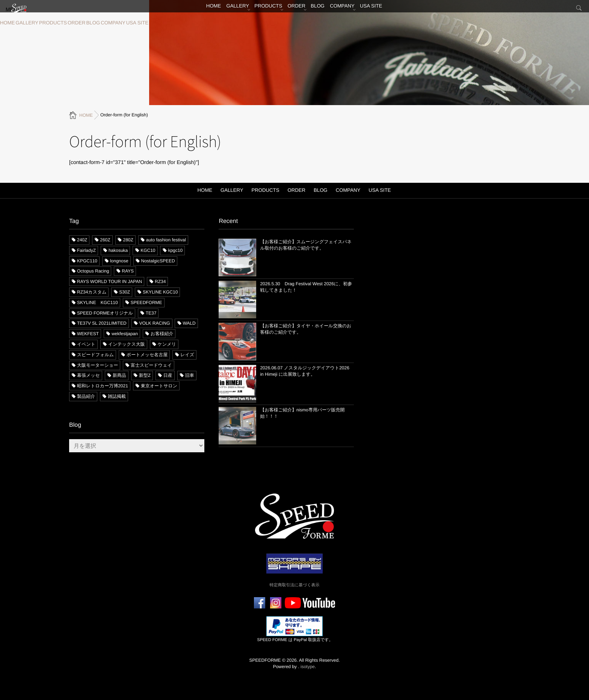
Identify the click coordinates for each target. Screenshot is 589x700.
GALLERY (25, 23)
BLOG (85, 23)
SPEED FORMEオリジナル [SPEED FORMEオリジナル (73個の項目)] (105, 313)
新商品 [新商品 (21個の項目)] (119, 375)
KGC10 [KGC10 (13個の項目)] (148, 250)
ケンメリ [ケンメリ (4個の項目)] (167, 344)
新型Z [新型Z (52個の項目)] (145, 375)
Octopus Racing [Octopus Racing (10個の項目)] (93, 271)
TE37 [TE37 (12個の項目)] (151, 313)
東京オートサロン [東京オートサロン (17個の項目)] (159, 386)
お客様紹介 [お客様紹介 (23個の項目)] (162, 334)
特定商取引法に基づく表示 (295, 585)
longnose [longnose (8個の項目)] (119, 260)
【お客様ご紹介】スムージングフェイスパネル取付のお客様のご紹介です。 (306, 245)
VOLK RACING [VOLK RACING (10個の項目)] (155, 323)
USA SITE (125, 23)
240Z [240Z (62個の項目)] (82, 239)
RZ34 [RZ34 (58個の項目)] (160, 282)
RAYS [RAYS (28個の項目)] (128, 271)
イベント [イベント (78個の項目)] (86, 344)
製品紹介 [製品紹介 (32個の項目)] (86, 396)
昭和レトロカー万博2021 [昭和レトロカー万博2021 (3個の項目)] (103, 386)
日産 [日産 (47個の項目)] (168, 375)
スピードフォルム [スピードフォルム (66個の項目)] (95, 354)
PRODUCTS (48, 23)
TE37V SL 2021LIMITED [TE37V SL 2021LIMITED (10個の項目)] (102, 323)
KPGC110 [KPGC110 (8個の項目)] (87, 260)
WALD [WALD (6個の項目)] (189, 323)
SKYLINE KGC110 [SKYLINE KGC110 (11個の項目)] (97, 302)
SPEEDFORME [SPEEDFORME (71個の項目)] (146, 302)
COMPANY (103, 23)
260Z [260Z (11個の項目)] (105, 239)
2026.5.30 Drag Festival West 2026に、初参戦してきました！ (306, 287)
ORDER (70, 23)
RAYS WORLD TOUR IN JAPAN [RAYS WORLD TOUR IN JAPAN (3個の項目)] (109, 282)
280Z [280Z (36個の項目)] (128, 239)
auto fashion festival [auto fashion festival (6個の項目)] (166, 239)
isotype (308, 666)
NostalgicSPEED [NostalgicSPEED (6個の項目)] (158, 260)
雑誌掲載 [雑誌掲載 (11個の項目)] (117, 396)
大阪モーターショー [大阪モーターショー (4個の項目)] (97, 365)
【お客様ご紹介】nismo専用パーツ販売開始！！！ (302, 413)
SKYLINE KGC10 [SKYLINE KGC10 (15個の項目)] (160, 292)
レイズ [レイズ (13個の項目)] (187, 354)
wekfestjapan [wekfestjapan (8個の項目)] (125, 334)
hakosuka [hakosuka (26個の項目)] (118, 250)
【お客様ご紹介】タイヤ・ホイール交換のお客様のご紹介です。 (306, 329)
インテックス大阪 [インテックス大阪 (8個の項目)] (127, 344)
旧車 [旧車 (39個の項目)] (190, 375)
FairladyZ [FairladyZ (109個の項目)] (86, 250)
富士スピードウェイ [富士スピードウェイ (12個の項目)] (151, 365)
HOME (7, 23)
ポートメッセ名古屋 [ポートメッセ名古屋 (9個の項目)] (147, 354)
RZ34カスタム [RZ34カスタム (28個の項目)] (92, 292)
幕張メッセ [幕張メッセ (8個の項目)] (88, 375)
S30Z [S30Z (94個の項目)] (125, 292)
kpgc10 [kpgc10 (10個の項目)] (175, 250)
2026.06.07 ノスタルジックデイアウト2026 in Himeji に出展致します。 (304, 371)
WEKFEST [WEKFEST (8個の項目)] (88, 334)
